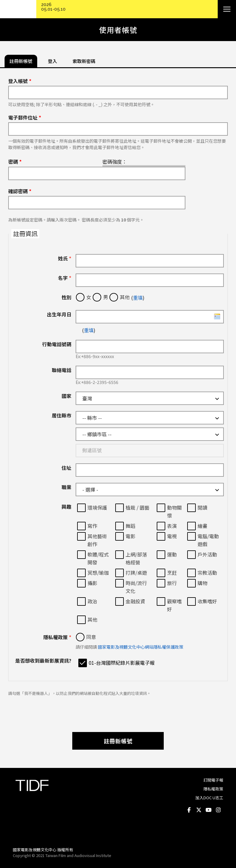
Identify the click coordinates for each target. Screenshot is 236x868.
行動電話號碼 (57, 344)
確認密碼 (20, 191)
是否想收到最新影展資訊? (43, 661)
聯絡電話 (62, 370)
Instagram (218, 810)
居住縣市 (62, 415)
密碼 (15, 162)
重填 (138, 298)
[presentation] (118, 711)
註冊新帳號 (118, 741)
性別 (66, 297)
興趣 (66, 507)
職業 (66, 487)
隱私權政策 (57, 637)
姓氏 (65, 258)
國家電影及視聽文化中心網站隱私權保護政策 (141, 647)
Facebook (189, 810)
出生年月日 (59, 314)
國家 (66, 396)
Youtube (209, 810)
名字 (65, 278)
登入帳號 (20, 81)
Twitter (199, 810)
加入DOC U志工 (209, 798)
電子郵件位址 (25, 117)
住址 (66, 468)
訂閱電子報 (213, 780)
